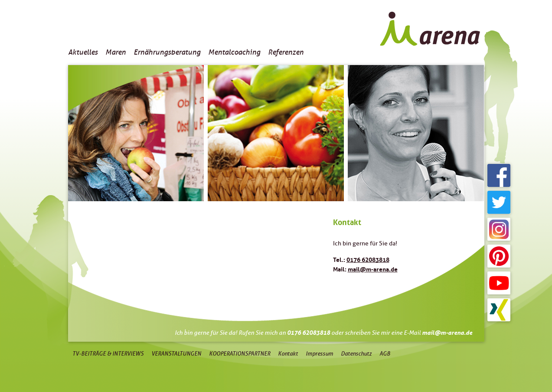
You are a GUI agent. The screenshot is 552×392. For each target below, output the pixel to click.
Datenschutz (356, 354)
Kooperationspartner (240, 354)
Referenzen (286, 52)
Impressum (319, 354)
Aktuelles (83, 52)
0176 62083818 (368, 259)
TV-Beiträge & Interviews (108, 354)
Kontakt (288, 354)
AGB (385, 354)
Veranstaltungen (176, 354)
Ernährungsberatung (167, 52)
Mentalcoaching (234, 52)
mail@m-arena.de (373, 268)
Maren (116, 52)
